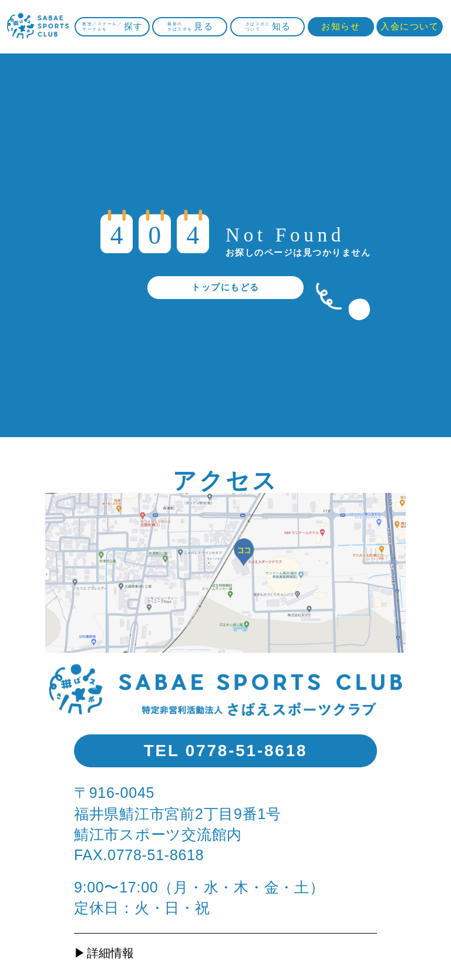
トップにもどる (225, 287)
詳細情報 (110, 953)
